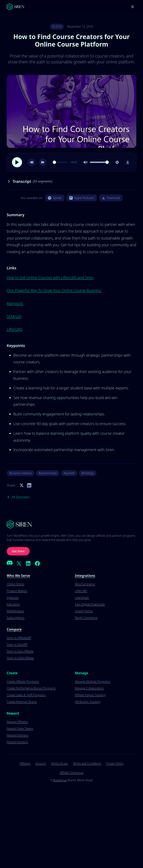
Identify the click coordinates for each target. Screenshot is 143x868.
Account (41, 763)
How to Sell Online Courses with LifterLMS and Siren (50, 278)
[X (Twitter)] (19, 563)
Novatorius (60, 780)
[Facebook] (37, 563)
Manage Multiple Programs (93, 681)
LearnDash (82, 598)
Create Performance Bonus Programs (31, 688)
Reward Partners (18, 735)
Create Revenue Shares (22, 702)
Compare (14, 629)
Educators (13, 604)
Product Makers (17, 591)
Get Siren (18, 551)
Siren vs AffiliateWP (19, 638)
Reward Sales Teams (20, 729)
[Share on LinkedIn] (29, 485)
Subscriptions (16, 618)
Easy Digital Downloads (90, 604)
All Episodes (18, 497)
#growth (69, 473)
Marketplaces (15, 611)
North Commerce (86, 618)
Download (111, 198)
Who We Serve (18, 576)
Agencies (13, 598)
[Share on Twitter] (22, 485)
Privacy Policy (115, 763)
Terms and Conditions (87, 763)
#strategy (88, 473)
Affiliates (25, 763)
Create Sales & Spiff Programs (26, 695)
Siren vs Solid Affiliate (20, 658)
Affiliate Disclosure (71, 773)
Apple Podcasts (82, 198)
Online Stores (16, 584)
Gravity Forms (84, 611)
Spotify (55, 198)
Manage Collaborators (89, 688)
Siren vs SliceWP (17, 645)
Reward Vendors (17, 742)
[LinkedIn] (28, 563)
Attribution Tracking (88, 702)
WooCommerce (85, 584)
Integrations (85, 576)
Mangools (15, 303)
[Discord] (10, 563)
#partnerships (48, 473)
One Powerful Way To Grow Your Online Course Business (54, 290)
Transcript (30, 181)
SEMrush (14, 316)
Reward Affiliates (17, 722)
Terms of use (59, 763)
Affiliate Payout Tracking (90, 695)
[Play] (17, 162)
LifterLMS (15, 329)
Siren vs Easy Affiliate (20, 651)
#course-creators (20, 473)
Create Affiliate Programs (23, 681)
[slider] (60, 162)
